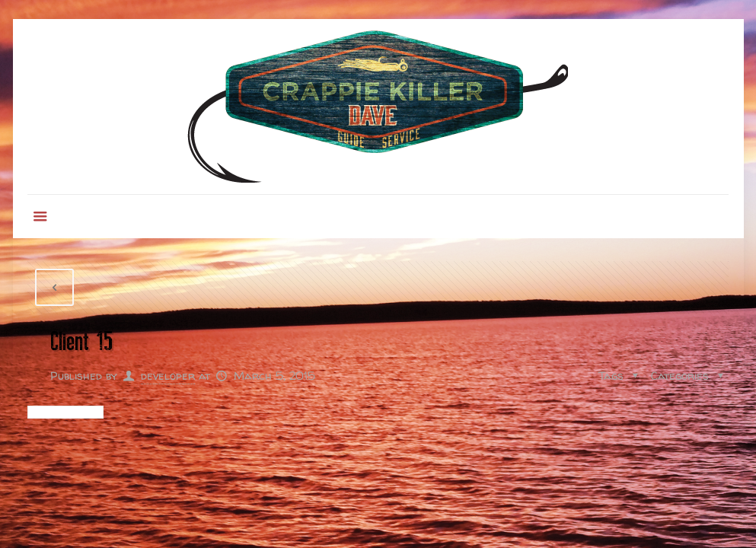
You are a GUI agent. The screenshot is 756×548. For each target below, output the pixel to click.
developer (168, 376)
